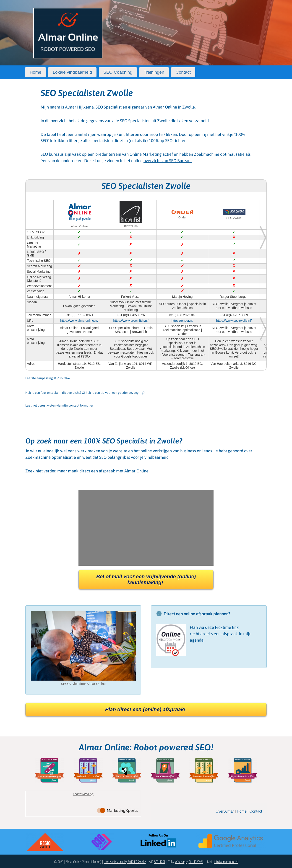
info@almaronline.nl (226, 862)
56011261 (160, 862)
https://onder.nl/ (182, 321)
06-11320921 (196, 862)
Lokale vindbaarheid (72, 72)
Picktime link (227, 627)
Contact (183, 72)
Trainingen (154, 72)
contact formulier (81, 405)
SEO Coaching (118, 72)
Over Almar (225, 811)
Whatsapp (181, 862)
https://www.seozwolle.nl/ (234, 321)
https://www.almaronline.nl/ (79, 321)
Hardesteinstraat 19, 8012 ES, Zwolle (125, 862)
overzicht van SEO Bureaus (168, 161)
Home (35, 72)
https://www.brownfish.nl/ (131, 321)
